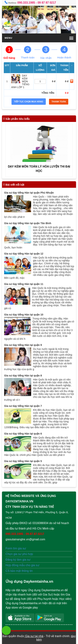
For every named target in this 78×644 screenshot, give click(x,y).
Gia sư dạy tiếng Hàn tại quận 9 (23, 345)
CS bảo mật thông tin (19, 571)
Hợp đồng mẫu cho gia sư (22, 565)
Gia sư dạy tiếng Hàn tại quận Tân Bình (28, 223)
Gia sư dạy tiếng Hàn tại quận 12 (24, 254)
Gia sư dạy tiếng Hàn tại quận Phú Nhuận (29, 193)
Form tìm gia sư (16, 548)
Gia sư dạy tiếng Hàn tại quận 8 (23, 376)
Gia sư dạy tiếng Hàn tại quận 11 (24, 284)
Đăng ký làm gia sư (18, 560)
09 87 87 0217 (47, 3)
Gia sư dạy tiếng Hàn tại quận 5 (23, 461)
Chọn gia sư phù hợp (19, 554)
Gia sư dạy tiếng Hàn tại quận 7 (23, 406)
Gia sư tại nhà (34, 636)
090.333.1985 (26, 3)
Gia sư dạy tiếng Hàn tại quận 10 (24, 315)
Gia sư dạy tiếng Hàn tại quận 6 (23, 434)
